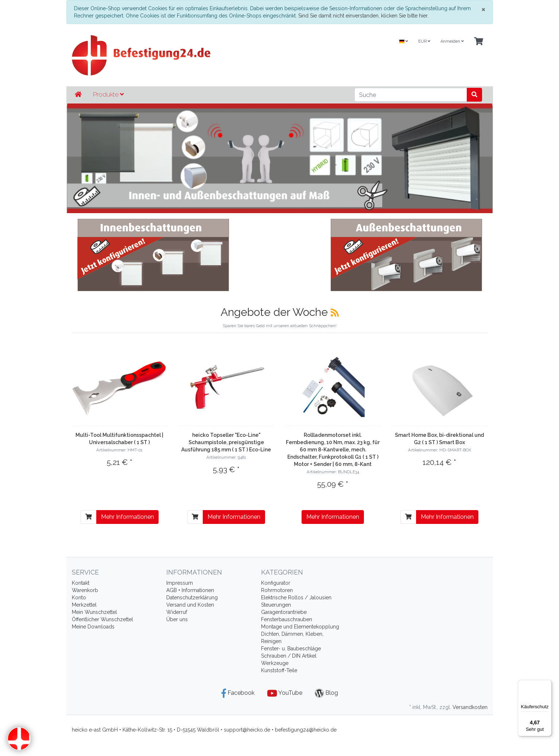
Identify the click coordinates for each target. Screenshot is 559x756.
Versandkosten (470, 707)
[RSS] (335, 313)
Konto (79, 598)
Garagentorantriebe (284, 612)
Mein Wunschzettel (94, 612)
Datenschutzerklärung (192, 598)
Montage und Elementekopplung (300, 627)
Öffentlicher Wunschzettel (102, 619)
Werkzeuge (275, 663)
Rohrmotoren (277, 590)
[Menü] (547, 684)
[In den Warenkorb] (89, 517)
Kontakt (81, 583)
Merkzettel (84, 605)
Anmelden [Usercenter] (452, 41)
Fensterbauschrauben (287, 619)
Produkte (108, 94)
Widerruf (177, 612)
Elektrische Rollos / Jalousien (296, 598)
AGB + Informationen (190, 590)
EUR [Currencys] (424, 41)
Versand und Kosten (190, 605)
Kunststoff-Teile (279, 670)
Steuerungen (276, 605)
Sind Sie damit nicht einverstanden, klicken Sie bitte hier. (363, 16)
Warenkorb (85, 590)
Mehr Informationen (127, 517)
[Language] (404, 42)
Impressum (180, 583)
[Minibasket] (479, 42)
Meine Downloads (93, 627)
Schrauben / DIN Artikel (289, 656)
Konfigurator (276, 583)
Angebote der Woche (276, 312)
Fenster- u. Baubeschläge (291, 649)
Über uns (177, 619)
